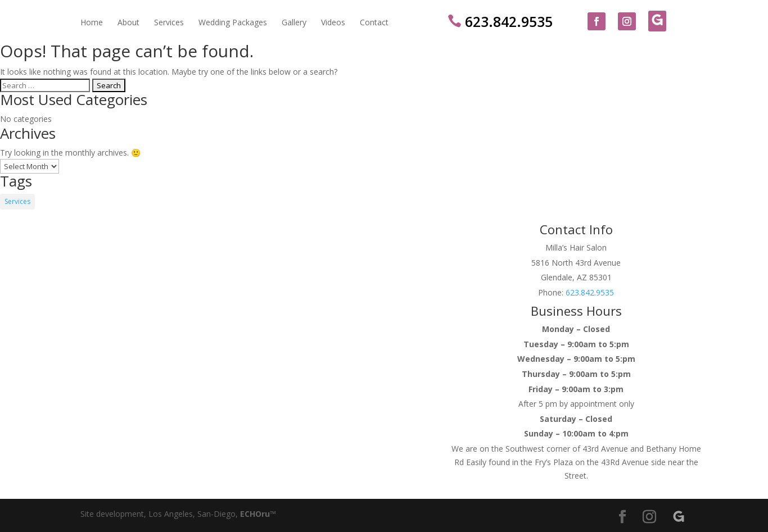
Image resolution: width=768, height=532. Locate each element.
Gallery (294, 23)
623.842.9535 (499, 21)
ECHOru (255, 514)
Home (92, 23)
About (128, 23)
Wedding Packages (233, 23)
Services (169, 23)
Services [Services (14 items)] (17, 201)
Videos (333, 23)
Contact (374, 23)
